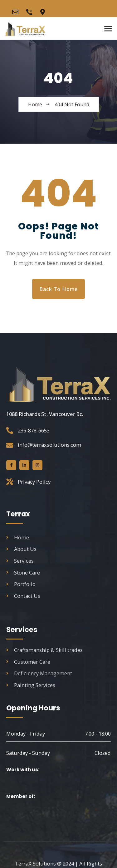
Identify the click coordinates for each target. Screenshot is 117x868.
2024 (44, 863)
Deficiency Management (39, 673)
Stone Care (23, 573)
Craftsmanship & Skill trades (44, 650)
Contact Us (23, 596)
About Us (21, 549)
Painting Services (31, 685)
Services (20, 561)
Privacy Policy (34, 482)
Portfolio (21, 584)
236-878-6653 (34, 430)
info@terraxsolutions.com (49, 445)
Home (18, 537)
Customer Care (28, 662)
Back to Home (58, 289)
